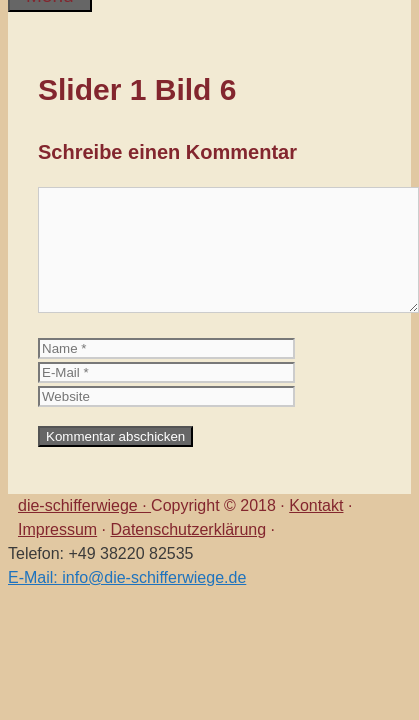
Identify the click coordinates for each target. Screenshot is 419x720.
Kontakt (316, 505)
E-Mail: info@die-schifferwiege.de (127, 577)
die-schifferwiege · (84, 505)
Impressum (57, 529)
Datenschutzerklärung (188, 529)
